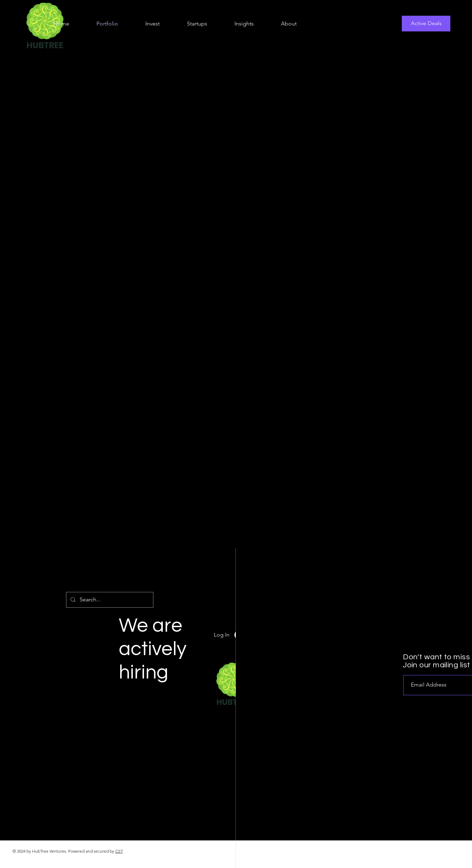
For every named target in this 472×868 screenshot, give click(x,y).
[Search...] (109, 600)
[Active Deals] (426, 24)
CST (119, 851)
